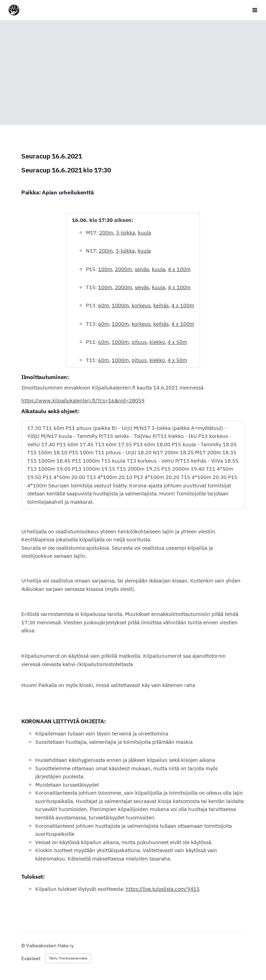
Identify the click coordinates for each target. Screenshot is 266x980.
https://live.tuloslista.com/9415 (163, 889)
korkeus (141, 305)
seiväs (142, 269)
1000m (120, 305)
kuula (145, 233)
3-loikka (125, 233)
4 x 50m (177, 342)
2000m (123, 269)
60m (104, 305)
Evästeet (31, 958)
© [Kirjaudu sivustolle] (24, 946)
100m (105, 269)
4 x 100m (179, 269)
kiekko (157, 342)
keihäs (161, 305)
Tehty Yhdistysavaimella (68, 958)
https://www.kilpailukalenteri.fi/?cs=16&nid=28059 (83, 400)
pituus (139, 342)
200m (106, 233)
